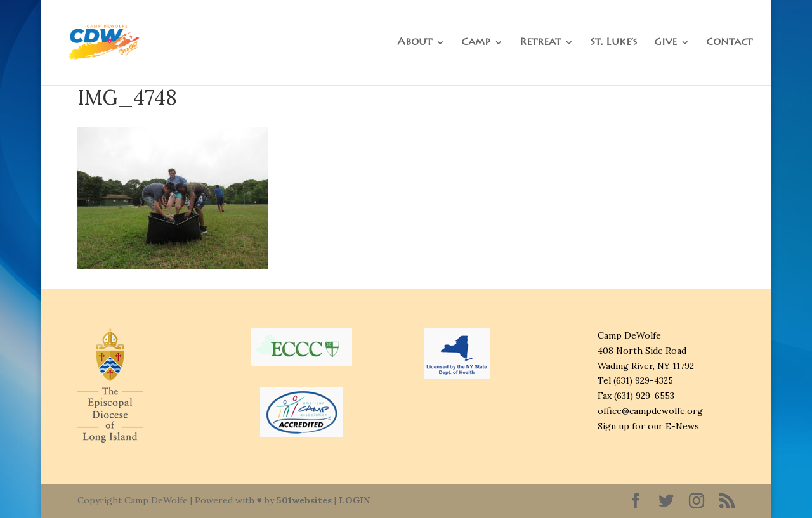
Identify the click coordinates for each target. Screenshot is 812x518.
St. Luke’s (614, 43)
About (415, 43)
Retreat (540, 43)
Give (665, 43)
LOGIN (354, 500)
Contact (729, 43)
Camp (476, 43)
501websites (304, 500)
